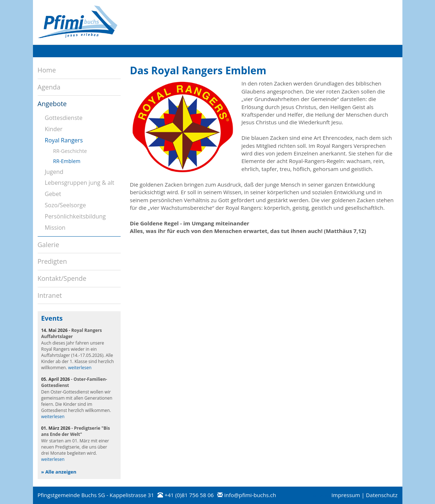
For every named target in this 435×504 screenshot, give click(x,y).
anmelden (321, 496)
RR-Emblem (67, 161)
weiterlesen (80, 368)
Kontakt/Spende (62, 278)
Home (47, 70)
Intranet (50, 295)
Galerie (49, 245)
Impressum (346, 495)
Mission (55, 228)
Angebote (52, 104)
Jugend (54, 172)
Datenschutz (382, 495)
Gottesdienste (64, 118)
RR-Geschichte (70, 151)
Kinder (54, 129)
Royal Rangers (64, 140)
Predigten (52, 261)
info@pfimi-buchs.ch (250, 495)
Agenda (49, 87)
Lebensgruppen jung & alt (80, 183)
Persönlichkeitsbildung (76, 216)
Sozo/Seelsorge (66, 205)
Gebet (53, 194)
